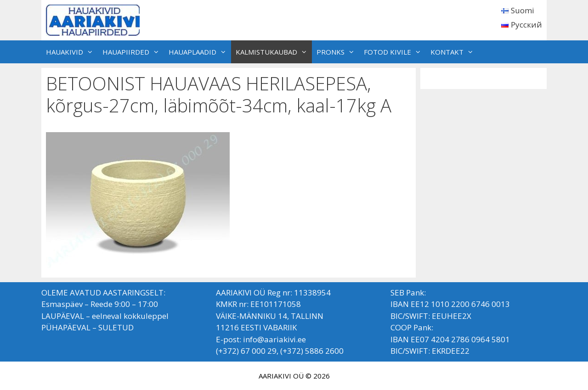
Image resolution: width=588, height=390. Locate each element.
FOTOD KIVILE (395, 52)
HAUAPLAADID (200, 52)
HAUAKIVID (72, 52)
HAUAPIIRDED (133, 52)
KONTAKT (454, 52)
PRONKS (338, 52)
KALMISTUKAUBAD (274, 52)
